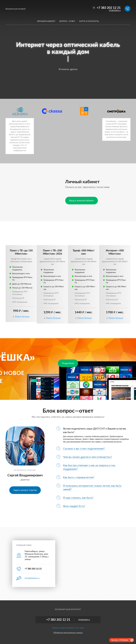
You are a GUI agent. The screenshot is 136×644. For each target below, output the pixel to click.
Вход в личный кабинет (82, 201)
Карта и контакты (89, 21)
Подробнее (68, 363)
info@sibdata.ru (115, 10)
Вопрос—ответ (67, 21)
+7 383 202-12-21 (33, 569)
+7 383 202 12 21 (109, 8)
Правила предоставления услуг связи (68, 628)
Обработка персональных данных (68, 633)
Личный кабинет (46, 21)
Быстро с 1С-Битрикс (120, 640)
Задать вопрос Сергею (25, 490)
